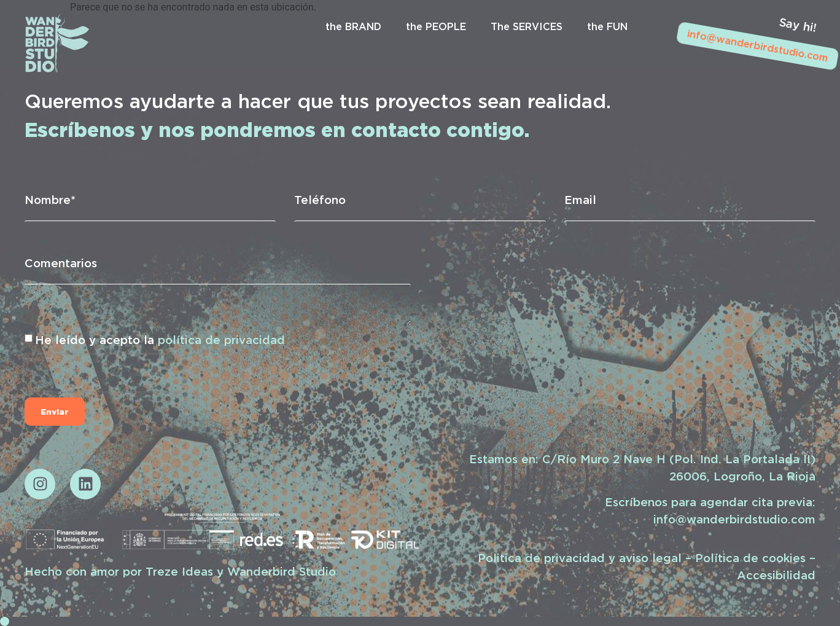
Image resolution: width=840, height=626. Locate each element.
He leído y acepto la (160, 340)
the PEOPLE (436, 26)
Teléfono (320, 200)
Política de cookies (750, 558)
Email (580, 200)
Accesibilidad (776, 575)
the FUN (607, 26)
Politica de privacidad (541, 558)
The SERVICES (527, 26)
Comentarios (61, 263)
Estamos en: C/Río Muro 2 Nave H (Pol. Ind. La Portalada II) (642, 459)
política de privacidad (221, 340)
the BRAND (353, 26)
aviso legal (650, 558)
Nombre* (50, 200)
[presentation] (103, 373)
